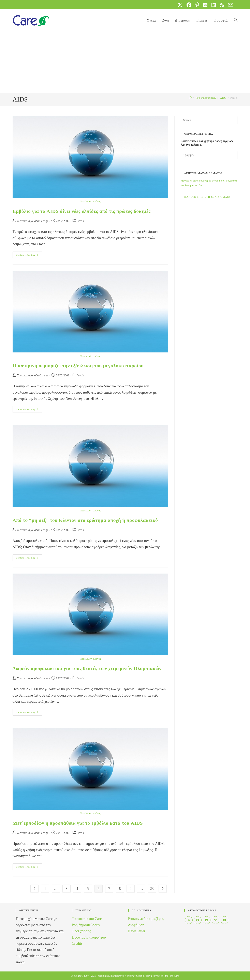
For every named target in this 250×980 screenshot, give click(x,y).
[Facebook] (198, 920)
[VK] (224, 920)
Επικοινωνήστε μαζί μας (146, 919)
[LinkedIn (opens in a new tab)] (214, 5)
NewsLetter (137, 931)
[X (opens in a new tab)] (180, 5)
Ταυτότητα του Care (87, 919)
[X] (189, 920)
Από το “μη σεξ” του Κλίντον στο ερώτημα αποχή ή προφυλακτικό (85, 520)
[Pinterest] (216, 920)
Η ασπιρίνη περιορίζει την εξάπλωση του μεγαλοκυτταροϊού (78, 366)
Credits (77, 943)
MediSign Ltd (105, 976)
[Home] (190, 98)
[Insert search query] (209, 120)
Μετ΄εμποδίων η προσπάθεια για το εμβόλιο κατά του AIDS (78, 823)
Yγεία (81, 221)
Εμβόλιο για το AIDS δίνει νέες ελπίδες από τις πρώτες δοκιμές (82, 211)
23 (152, 889)
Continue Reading (29, 256)
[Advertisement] (125, 62)
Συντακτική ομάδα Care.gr (33, 221)
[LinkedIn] (207, 920)
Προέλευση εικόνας (90, 201)
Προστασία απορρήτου (89, 937)
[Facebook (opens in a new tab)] (189, 5)
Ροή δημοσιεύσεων (86, 925)
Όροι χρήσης (81, 931)
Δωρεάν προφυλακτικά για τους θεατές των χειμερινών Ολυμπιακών (87, 668)
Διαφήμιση (136, 925)
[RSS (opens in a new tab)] (222, 5)
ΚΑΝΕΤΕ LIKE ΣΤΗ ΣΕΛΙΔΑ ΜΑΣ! (207, 197)
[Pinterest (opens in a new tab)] (197, 5)
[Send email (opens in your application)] (230, 5)
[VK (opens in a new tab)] (205, 5)
